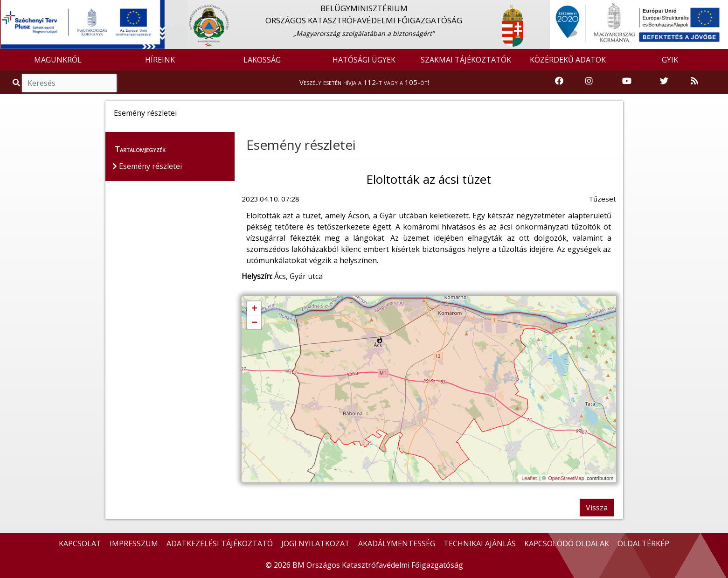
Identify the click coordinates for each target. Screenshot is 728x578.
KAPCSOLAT (80, 543)
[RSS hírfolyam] (694, 81)
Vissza (597, 508)
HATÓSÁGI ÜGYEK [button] (364, 60)
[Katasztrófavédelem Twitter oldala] (664, 81)
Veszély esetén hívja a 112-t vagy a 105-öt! (364, 82)
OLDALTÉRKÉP (643, 543)
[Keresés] (69, 83)
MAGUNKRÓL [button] (58, 60)
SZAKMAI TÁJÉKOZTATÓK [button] (466, 60)
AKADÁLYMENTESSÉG (397, 543)
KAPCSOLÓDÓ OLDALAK (567, 543)
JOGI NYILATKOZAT (315, 543)
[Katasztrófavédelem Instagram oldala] (589, 81)
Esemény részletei (301, 145)
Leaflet (529, 478)
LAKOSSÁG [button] (262, 60)
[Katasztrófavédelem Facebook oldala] (559, 81)
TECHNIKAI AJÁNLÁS (480, 543)
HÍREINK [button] (160, 60)
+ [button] (254, 309)
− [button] (254, 323)
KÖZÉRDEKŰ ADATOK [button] (568, 60)
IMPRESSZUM (134, 543)
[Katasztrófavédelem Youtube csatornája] (627, 81)
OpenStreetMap (566, 478)
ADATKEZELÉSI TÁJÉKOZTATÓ (220, 543)
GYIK (670, 60)
